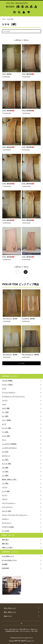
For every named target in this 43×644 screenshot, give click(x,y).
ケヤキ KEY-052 (8, 147)
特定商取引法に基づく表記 (12, 631)
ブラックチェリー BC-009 (10, 355)
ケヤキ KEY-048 (8, 111)
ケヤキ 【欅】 (10, 19)
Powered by (21, 641)
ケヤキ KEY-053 (28, 147)
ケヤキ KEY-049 (28, 111)
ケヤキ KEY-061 (28, 257)
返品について (34, 629)
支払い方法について (14, 629)
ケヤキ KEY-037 (7, 74)
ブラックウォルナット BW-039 (30, 355)
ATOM (36, 631)
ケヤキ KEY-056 (8, 184)
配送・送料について (25, 629)
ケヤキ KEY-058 (8, 220)
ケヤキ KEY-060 (8, 257)
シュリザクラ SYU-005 (28, 319)
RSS (33, 631)
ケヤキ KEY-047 (28, 74)
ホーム (4, 19)
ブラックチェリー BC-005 (10, 319)
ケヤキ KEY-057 (28, 184)
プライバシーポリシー (25, 631)
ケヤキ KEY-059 (28, 220)
